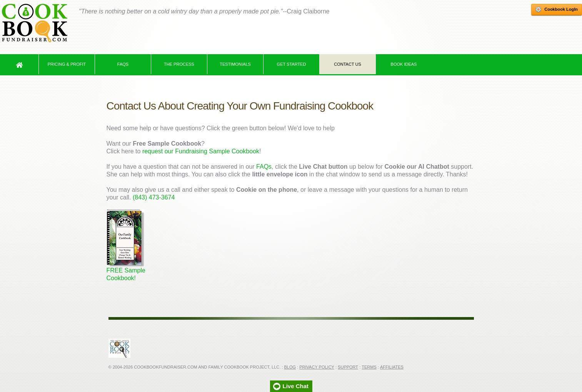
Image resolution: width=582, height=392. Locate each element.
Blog (290, 367)
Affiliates (392, 367)
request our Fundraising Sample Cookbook (201, 151)
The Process (179, 64)
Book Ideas (404, 64)
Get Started (292, 64)
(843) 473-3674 (154, 197)
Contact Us (348, 64)
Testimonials (235, 64)
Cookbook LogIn (557, 10)
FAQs (123, 64)
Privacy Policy (317, 367)
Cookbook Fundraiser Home (35, 23)
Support (348, 367)
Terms (369, 367)
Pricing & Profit (67, 64)
